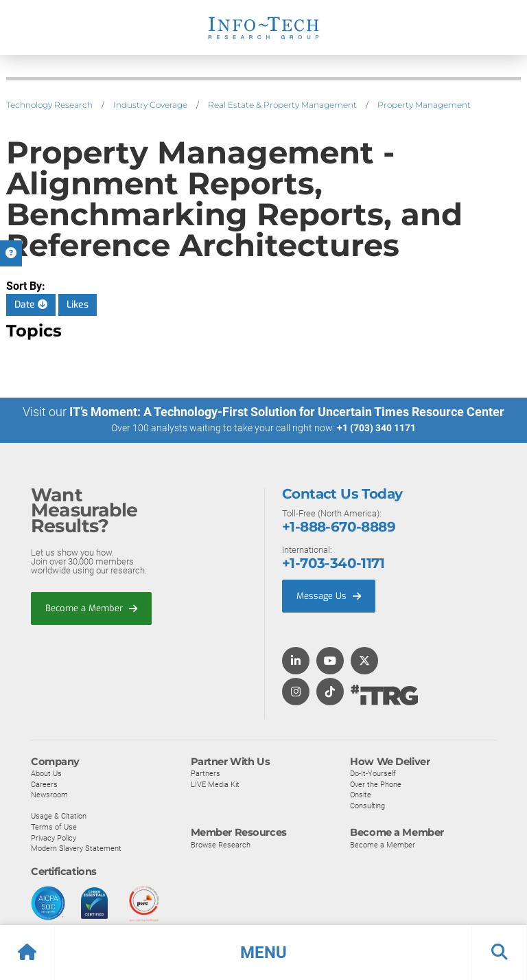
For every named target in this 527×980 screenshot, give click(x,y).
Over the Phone (376, 784)
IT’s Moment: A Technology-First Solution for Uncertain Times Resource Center (287, 412)
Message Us (329, 595)
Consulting (367, 805)
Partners (206, 773)
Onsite (361, 795)
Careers (44, 784)
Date (31, 305)
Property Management (424, 105)
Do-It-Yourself (373, 773)
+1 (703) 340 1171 (376, 428)
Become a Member (91, 607)
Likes (78, 305)
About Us (46, 773)
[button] (263, 953)
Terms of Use (54, 826)
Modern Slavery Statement (76, 848)
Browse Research (221, 844)
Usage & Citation (59, 816)
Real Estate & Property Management (282, 105)
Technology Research (49, 105)
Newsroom (49, 795)
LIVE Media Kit (215, 784)
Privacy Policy (54, 837)
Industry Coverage (150, 105)
